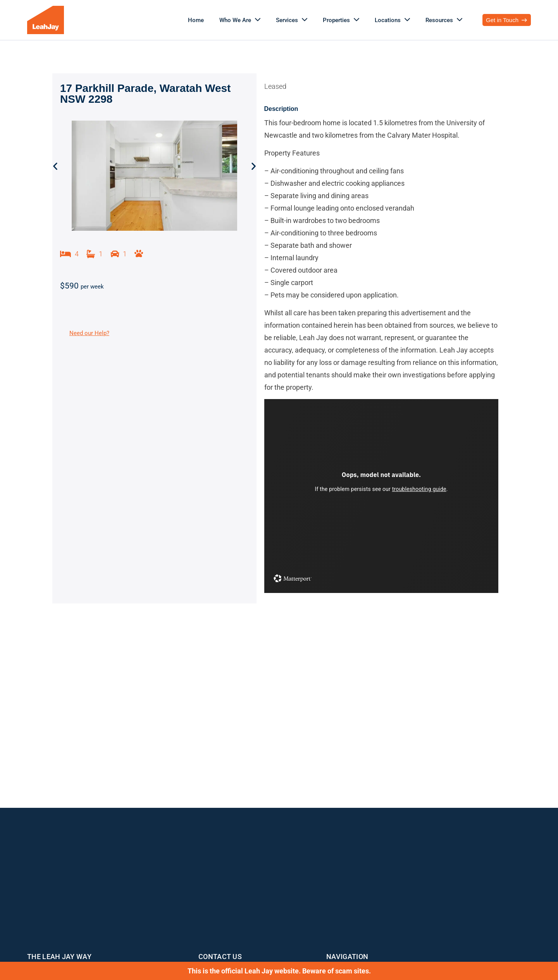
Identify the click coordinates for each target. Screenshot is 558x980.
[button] (55, 166)
